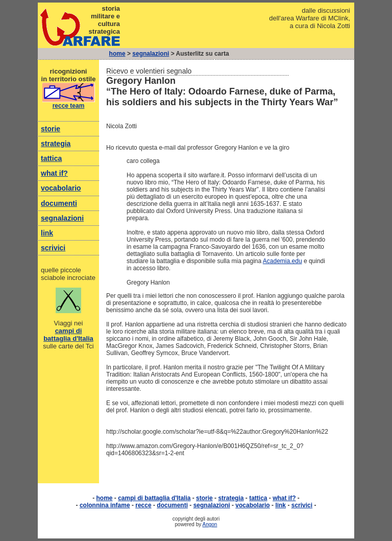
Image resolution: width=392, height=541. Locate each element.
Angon (210, 524)
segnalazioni (151, 54)
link (47, 233)
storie (51, 129)
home (117, 54)
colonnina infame (105, 505)
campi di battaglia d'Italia (68, 335)
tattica (51, 158)
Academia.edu (283, 261)
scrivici (53, 248)
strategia (56, 144)
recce (143, 505)
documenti (59, 203)
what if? (54, 173)
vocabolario (61, 188)
